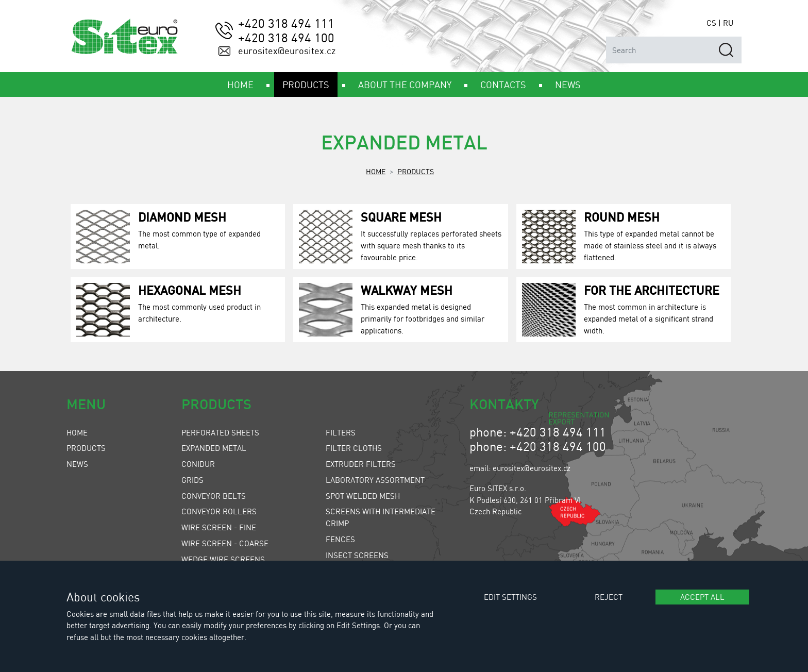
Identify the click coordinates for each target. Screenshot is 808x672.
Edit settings (510, 597)
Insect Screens (357, 555)
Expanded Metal (214, 448)
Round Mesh (622, 217)
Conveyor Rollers (219, 511)
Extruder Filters (361, 464)
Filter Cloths (354, 448)
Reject (609, 597)
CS (711, 23)
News (77, 464)
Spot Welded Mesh (363, 496)
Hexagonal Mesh (190, 290)
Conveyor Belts (214, 496)
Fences (340, 539)
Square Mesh (401, 217)
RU (728, 23)
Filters (341, 432)
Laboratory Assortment (375, 480)
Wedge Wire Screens (223, 559)
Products (416, 171)
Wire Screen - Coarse (225, 543)
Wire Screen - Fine (219, 527)
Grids (192, 480)
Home (376, 171)
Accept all (702, 597)
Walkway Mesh (407, 290)
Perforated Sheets (220, 432)
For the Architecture (652, 290)
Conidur (198, 464)
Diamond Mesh (182, 217)
